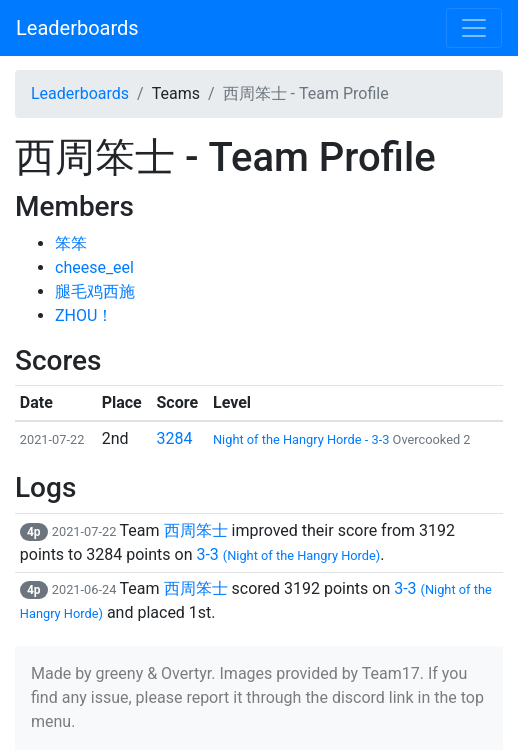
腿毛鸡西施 (95, 291)
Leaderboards (77, 28)
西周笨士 (196, 530)
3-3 (288, 554)
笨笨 (71, 243)
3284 (175, 438)
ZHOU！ (84, 315)
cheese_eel (94, 267)
